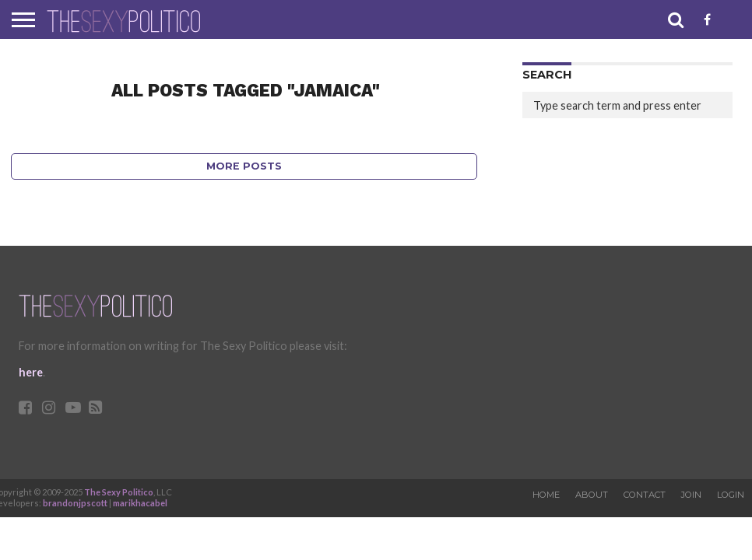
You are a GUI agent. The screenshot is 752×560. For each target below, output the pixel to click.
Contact (645, 495)
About (592, 495)
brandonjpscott (75, 503)
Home (546, 495)
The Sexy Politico (119, 492)
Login (731, 495)
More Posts (244, 166)
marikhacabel (140, 503)
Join (691, 495)
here (31, 372)
